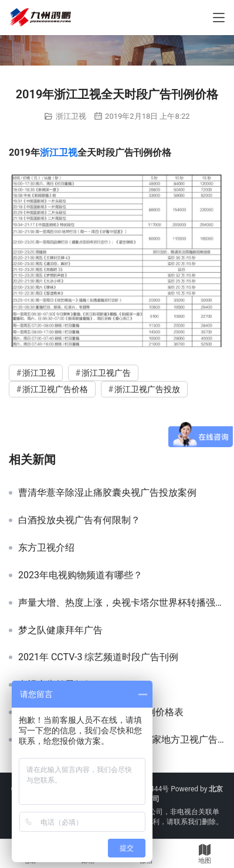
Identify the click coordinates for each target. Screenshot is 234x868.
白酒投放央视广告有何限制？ (79, 520)
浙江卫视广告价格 (55, 389)
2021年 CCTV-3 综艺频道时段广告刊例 (99, 657)
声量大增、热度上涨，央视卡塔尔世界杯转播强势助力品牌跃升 (122, 603)
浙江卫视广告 (106, 373)
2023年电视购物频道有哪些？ (80, 575)
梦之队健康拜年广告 (60, 630)
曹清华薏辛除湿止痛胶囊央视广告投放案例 (107, 493)
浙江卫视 (71, 116)
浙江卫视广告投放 (147, 389)
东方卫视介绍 (46, 548)
